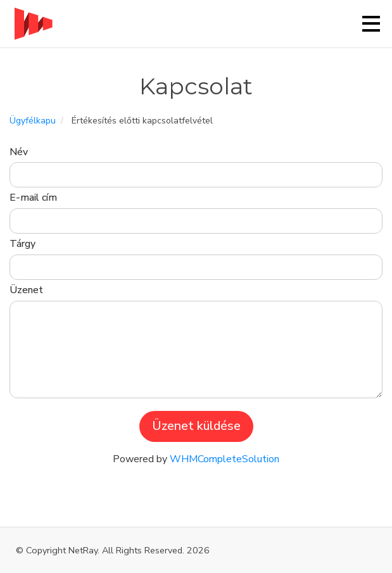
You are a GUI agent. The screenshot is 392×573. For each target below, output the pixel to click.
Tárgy (22, 244)
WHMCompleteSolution (224, 459)
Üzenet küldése (196, 426)
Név (19, 152)
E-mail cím (33, 198)
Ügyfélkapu (33, 121)
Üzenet (26, 290)
